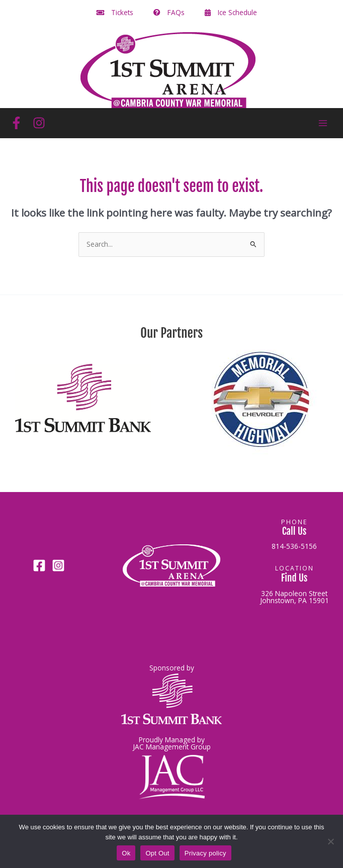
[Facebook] (16, 123)
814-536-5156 (294, 546)
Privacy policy (205, 853)
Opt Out (157, 853)
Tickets (115, 12)
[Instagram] (39, 123)
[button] (83, 398)
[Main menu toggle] (323, 123)
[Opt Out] (330, 841)
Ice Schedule (231, 12)
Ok (126, 853)
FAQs (169, 12)
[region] (171, 403)
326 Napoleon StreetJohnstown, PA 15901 (294, 597)
